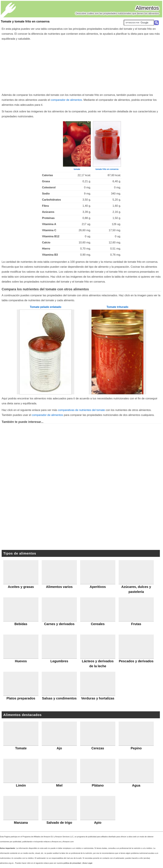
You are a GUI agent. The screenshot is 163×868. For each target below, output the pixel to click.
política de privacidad (72, 863)
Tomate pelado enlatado (46, 307)
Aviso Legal (87, 863)
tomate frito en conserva (107, 169)
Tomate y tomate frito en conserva (25, 21)
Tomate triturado (117, 307)
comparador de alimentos (66, 100)
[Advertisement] (82, 66)
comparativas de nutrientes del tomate (81, 410)
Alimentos (147, 8)
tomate (77, 169)
